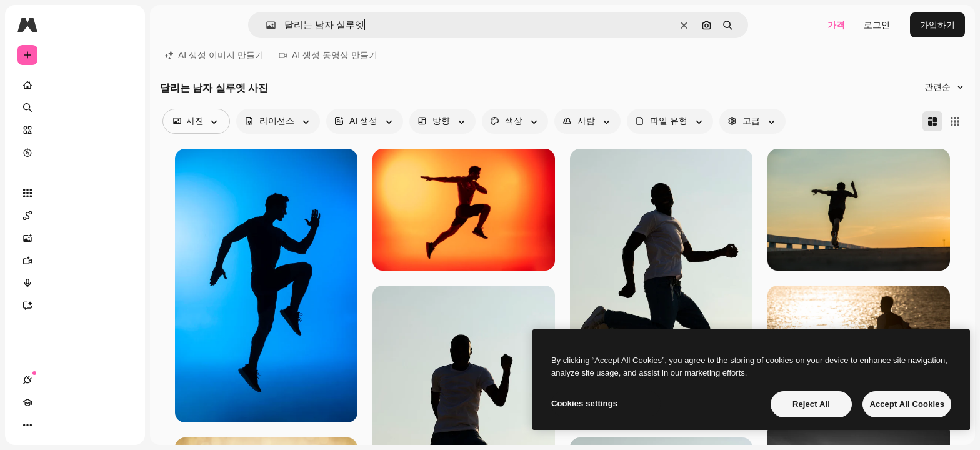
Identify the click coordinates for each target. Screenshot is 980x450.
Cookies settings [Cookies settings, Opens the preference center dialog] (584, 403)
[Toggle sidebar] (122, 25)
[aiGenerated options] (365, 121)
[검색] (75, 107)
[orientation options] (442, 121)
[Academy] (50, 425)
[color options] (515, 121)
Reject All (811, 404)
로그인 (877, 25)
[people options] (587, 121)
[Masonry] (932, 121)
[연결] (27, 425)
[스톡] (75, 130)
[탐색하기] (75, 152)
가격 (836, 25)
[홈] (75, 85)
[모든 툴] (75, 193)
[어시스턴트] (75, 306)
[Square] (955, 121)
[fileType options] (670, 121)
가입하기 (937, 25)
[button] (266, 25)
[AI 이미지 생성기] (75, 238)
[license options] (278, 121)
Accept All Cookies (907, 404)
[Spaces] (75, 216)
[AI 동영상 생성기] (75, 261)
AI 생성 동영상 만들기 (328, 55)
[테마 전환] (72, 425)
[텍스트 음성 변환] (75, 283)
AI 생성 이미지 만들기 (214, 55)
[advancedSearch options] (752, 121)
